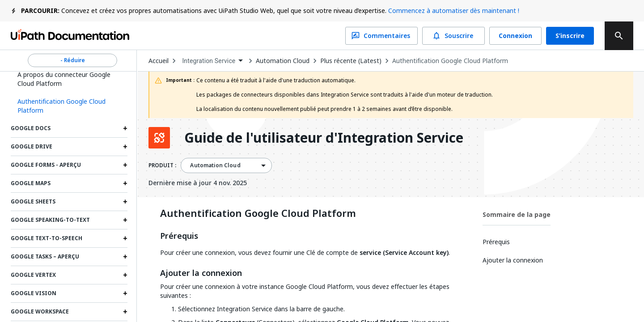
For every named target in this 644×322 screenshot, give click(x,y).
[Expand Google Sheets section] (125, 202)
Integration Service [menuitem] (209, 61)
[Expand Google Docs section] (125, 128)
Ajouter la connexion (201, 273)
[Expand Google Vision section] (125, 293)
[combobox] (212, 61)
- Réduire (72, 60)
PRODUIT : (162, 165)
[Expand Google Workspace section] (125, 312)
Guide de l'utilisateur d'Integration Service (324, 138)
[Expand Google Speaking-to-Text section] (125, 220)
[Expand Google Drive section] (125, 147)
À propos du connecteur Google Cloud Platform (64, 79)
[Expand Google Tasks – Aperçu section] (125, 257)
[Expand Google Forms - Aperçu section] (125, 165)
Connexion (515, 36)
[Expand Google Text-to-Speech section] (125, 238)
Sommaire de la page (517, 214)
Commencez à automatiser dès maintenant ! (454, 11)
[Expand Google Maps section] (125, 183)
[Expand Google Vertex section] (125, 275)
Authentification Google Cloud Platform (450, 61)
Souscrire (453, 36)
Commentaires (381, 36)
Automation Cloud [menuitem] (215, 165)
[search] (619, 36)
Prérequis (179, 236)
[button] (69, 106)
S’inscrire (570, 36)
